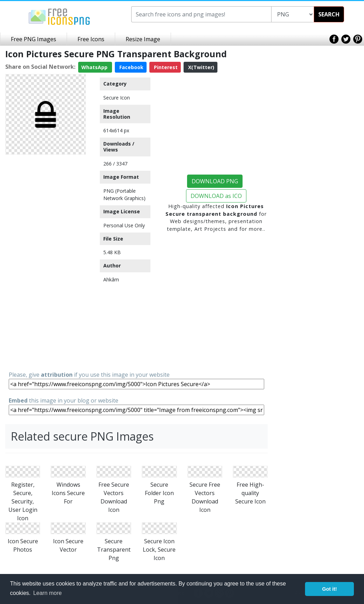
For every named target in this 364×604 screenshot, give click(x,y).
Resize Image (143, 39)
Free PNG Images (34, 39)
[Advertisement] (46, 262)
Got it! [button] (329, 589)
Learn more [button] (47, 593)
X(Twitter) (200, 67)
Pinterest (165, 67)
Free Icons (91, 39)
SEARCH (329, 14)
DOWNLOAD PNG (215, 181)
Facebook (131, 67)
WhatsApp (95, 67)
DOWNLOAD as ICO (216, 196)
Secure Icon (117, 98)
